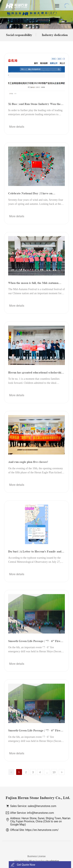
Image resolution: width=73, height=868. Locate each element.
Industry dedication (55, 35)
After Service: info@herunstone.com (32, 813)
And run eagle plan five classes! (28, 462)
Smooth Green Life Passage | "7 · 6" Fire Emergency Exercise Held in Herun (34, 642)
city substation (52, 861)
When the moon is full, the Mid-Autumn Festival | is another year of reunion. (33, 284)
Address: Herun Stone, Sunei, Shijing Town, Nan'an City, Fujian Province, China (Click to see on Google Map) (40, 821)
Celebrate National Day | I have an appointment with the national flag (30, 195)
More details (17, 127)
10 (54, 772)
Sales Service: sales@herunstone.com (33, 806)
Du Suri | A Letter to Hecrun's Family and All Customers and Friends (35, 553)
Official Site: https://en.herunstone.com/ (34, 830)
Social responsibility (19, 35)
